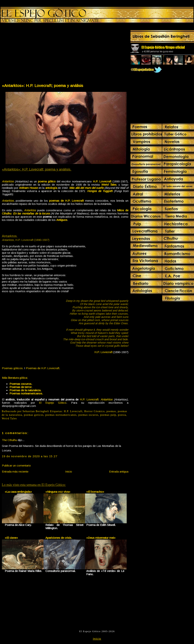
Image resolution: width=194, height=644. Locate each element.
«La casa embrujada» (18, 492)
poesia (122, 415)
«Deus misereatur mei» (101, 538)
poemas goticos (34, 415)
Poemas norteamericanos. (26, 393)
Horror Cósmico (95, 411)
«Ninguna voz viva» (58, 492)
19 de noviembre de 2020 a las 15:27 (30, 456)
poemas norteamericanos (61, 415)
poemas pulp (108, 415)
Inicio (69, 471)
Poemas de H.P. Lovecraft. (43, 368)
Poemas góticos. (13, 368)
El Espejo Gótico (53, 403)
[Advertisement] (33, 54)
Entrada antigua (119, 471)
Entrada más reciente (15, 471)
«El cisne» (11, 538)
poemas (111, 411)
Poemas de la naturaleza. (25, 390)
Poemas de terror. (21, 387)
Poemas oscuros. (21, 384)
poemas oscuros (88, 415)
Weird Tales (9, 418)
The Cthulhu (9, 440)
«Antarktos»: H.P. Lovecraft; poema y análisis (43, 86)
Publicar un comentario (16, 465)
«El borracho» (95, 492)
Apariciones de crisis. (59, 538)
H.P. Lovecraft (73, 411)
